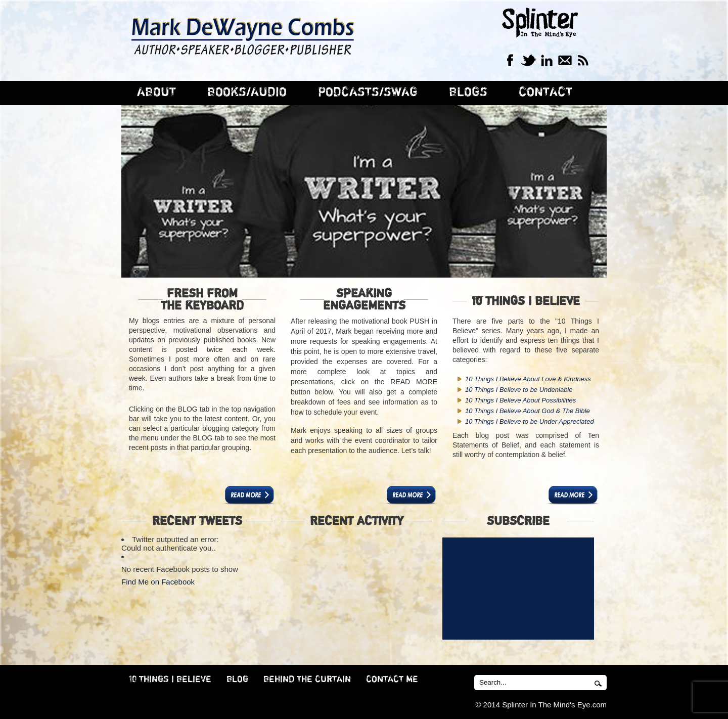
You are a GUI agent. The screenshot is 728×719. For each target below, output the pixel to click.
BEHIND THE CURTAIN (307, 680)
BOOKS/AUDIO (247, 92)
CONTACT (545, 92)
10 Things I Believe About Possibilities (520, 400)
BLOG (237, 680)
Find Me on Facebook (158, 582)
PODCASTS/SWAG (368, 92)
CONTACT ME (392, 680)
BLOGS (468, 92)
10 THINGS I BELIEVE (170, 680)
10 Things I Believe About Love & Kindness (528, 379)
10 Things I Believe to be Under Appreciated (530, 421)
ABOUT (156, 92)
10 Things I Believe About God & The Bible (528, 411)
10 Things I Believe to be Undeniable (519, 390)
